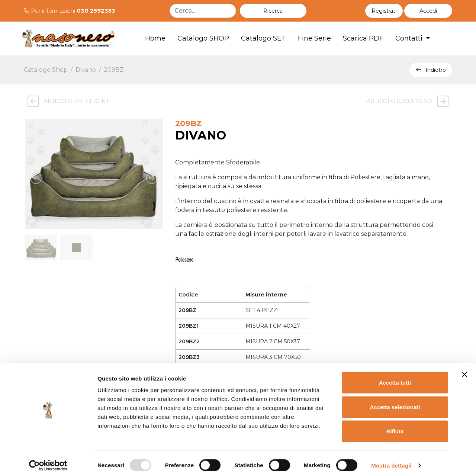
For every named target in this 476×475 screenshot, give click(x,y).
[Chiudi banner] (464, 369)
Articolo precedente (68, 101)
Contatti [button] (410, 38)
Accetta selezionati (395, 402)
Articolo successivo (409, 101)
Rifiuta (395, 426)
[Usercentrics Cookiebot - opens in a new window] (48, 460)
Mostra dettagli (391, 460)
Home (155, 38)
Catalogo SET (263, 38)
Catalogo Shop (46, 70)
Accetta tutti (395, 377)
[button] (428, 11)
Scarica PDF (363, 38)
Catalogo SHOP (203, 38)
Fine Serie (314, 38)
